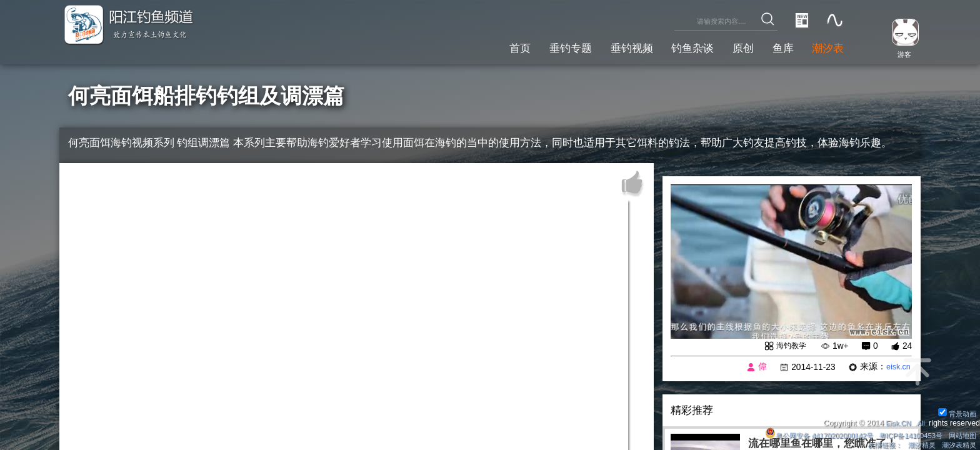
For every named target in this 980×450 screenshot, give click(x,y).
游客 (900, 54)
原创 (731, 47)
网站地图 (961, 434)
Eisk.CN (895, 421)
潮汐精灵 (917, 444)
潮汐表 (825, 47)
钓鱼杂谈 (676, 47)
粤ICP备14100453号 (904, 434)
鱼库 (776, 47)
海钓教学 (789, 346)
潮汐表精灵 (957, 444)
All (920, 421)
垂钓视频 (608, 47)
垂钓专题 (540, 47)
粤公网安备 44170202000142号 (805, 434)
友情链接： (876, 444)
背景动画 (955, 411)
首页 (484, 47)
